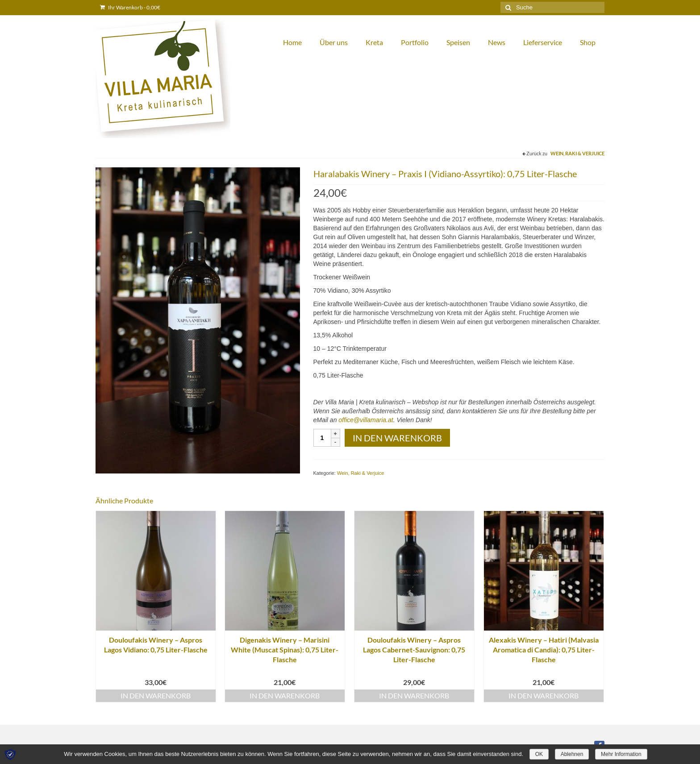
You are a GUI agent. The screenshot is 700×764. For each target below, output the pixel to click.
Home (292, 42)
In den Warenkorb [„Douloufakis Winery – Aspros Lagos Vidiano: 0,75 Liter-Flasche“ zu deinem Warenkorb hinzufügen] (156, 695)
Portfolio (415, 42)
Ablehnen (572, 754)
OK (539, 754)
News (497, 42)
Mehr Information (621, 754)
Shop (588, 42)
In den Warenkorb (397, 438)
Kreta (374, 42)
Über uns (334, 42)
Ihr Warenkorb (130, 7)
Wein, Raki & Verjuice (577, 153)
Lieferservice (543, 42)
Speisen (458, 42)
